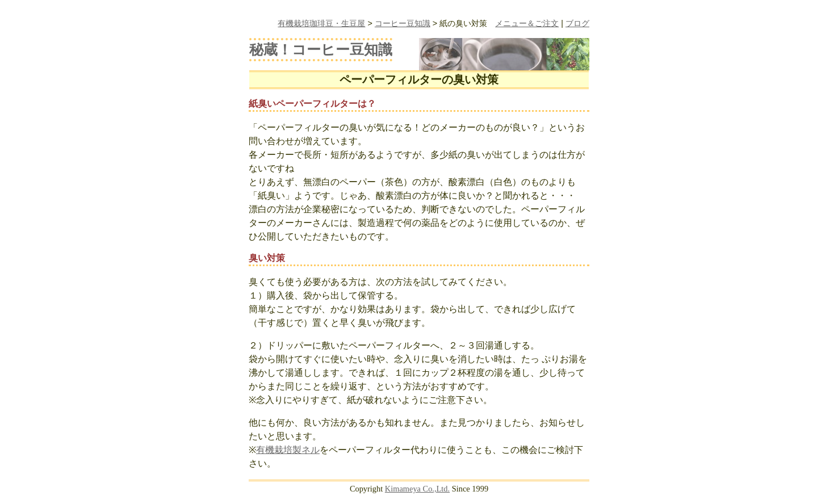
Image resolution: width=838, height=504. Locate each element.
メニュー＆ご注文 (527, 23)
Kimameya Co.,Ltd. (417, 489)
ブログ (577, 23)
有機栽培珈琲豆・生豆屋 (321, 23)
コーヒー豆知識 (403, 23)
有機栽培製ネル (288, 450)
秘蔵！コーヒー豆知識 (321, 50)
